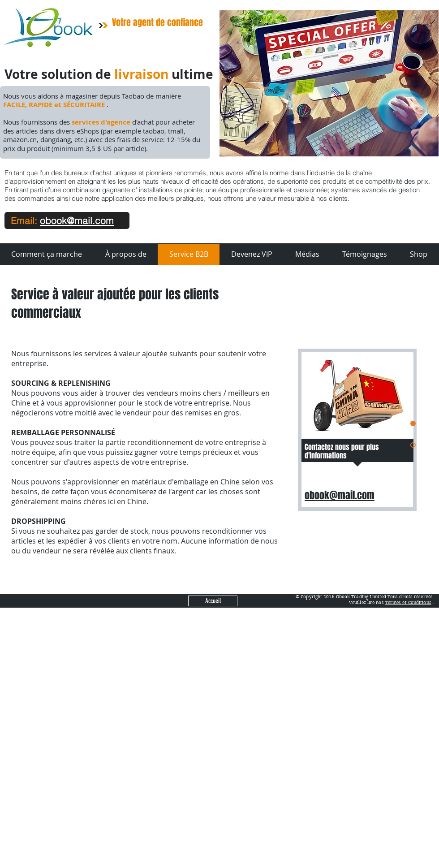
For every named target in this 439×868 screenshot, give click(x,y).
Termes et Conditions (408, 602)
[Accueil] (213, 601)
